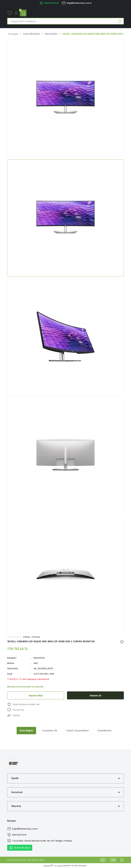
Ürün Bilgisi (26, 730)
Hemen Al (95, 695)
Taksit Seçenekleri (77, 730)
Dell (36, 663)
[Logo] (13, 763)
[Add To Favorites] (122, 642)
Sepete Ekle (36, 695)
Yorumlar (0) (50, 730)
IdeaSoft (48, 866)
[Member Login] (16, 13)
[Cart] (23, 13)
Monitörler (39, 658)
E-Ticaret (59, 866)
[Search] (65, 21)
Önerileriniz (105, 730)
